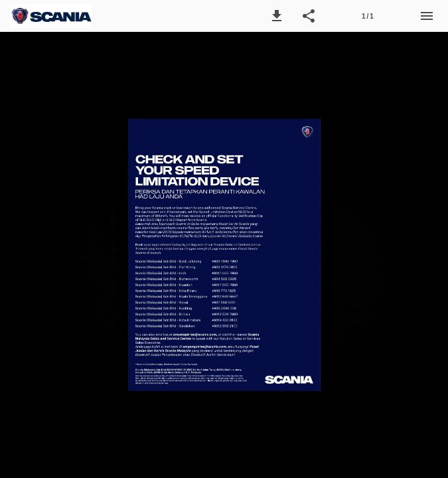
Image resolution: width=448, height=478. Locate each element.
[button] (277, 16)
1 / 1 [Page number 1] (368, 16)
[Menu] (427, 16)
